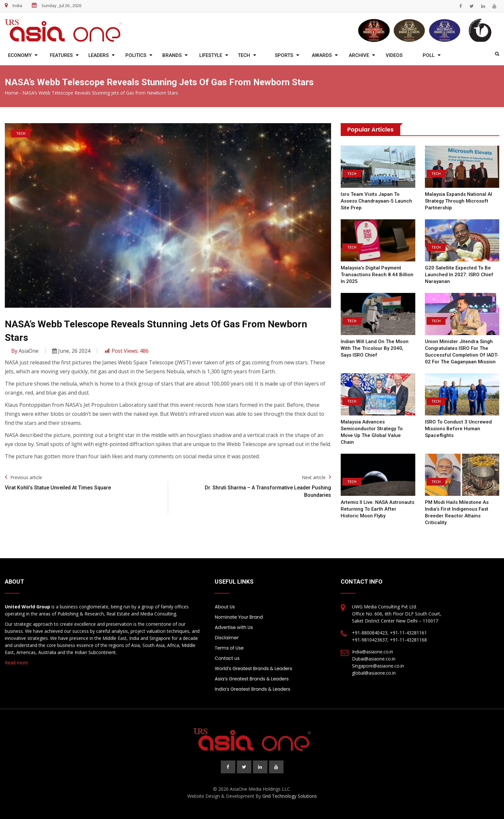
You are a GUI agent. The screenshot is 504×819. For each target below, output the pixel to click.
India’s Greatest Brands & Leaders (252, 689)
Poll (429, 55)
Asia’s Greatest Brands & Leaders (252, 679)
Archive (359, 55)
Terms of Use (229, 648)
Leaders (99, 55)
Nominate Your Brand (239, 617)
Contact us (227, 658)
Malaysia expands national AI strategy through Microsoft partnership (459, 201)
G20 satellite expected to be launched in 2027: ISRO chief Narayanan (459, 275)
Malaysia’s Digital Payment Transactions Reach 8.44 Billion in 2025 (377, 275)
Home (12, 93)
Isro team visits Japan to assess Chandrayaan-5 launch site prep (376, 201)
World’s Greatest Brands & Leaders (253, 669)
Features (61, 55)
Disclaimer (227, 638)
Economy (20, 55)
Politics (136, 55)
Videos (394, 55)
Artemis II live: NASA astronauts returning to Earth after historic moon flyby (378, 509)
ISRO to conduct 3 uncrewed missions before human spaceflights (458, 429)
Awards (322, 55)
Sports (284, 55)
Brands (172, 55)
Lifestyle (211, 55)
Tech (244, 55)
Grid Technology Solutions (290, 796)
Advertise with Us (234, 627)
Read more (16, 663)
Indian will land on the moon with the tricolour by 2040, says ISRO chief (375, 348)
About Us (225, 607)
